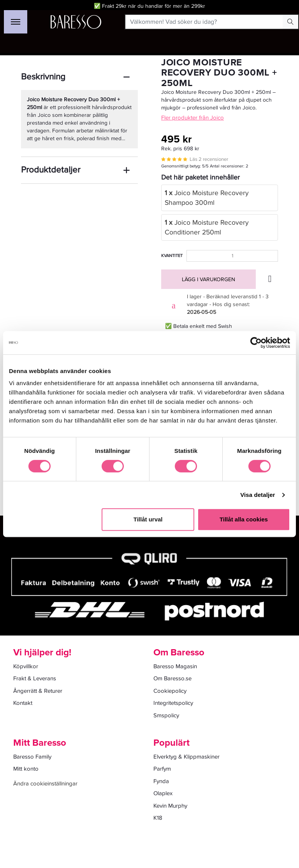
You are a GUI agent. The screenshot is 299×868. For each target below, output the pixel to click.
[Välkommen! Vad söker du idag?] (204, 22)
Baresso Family (32, 757)
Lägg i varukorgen (208, 279)
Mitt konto (26, 769)
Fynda (161, 781)
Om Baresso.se (172, 678)
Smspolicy (166, 715)
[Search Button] (290, 22)
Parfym (162, 769)
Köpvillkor (26, 666)
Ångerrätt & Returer (38, 691)
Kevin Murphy (170, 806)
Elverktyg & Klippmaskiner (186, 757)
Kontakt (23, 703)
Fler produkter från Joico (193, 118)
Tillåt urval (148, 519)
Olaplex (163, 793)
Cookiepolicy (170, 691)
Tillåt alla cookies (244, 519)
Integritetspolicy (173, 703)
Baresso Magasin (175, 666)
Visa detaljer (258, 495)
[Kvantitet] (232, 256)
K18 (158, 818)
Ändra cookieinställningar (45, 783)
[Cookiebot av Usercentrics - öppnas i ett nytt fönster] (256, 343)
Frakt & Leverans (35, 678)
